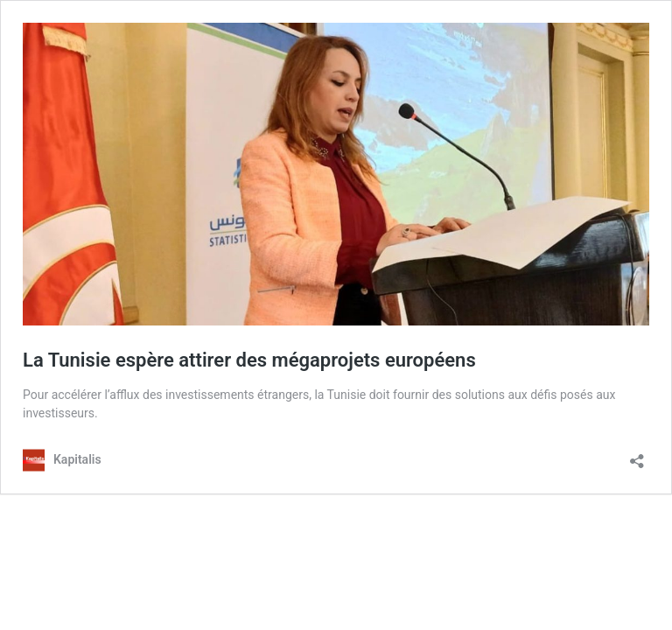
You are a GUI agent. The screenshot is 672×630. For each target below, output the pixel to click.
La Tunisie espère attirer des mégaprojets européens (249, 360)
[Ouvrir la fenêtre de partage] (637, 455)
